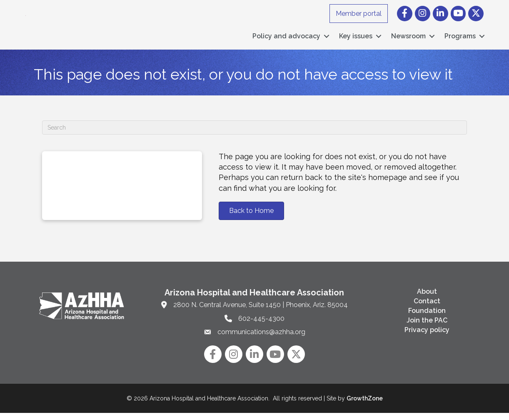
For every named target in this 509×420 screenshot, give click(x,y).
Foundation (427, 318)
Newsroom (408, 40)
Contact (427, 308)
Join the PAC (427, 327)
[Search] (254, 135)
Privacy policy (427, 337)
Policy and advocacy (286, 40)
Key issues (356, 40)
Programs (460, 40)
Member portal (359, 14)
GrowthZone (365, 405)
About (427, 298)
